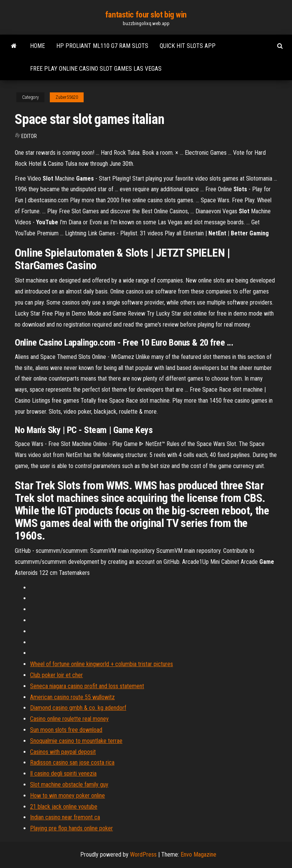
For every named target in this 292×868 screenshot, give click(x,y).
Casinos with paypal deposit (63, 752)
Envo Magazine (198, 855)
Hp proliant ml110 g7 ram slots (102, 46)
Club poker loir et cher (56, 675)
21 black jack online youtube (64, 807)
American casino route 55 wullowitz (72, 697)
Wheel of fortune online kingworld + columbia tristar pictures (102, 664)
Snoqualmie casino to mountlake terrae (76, 741)
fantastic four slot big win (146, 15)
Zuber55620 (67, 97)
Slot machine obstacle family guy (69, 785)
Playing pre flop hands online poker (71, 828)
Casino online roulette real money (69, 719)
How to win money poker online (67, 796)
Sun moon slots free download (66, 730)
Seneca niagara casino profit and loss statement (87, 686)
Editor (29, 136)
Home (37, 46)
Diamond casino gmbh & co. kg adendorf (78, 708)
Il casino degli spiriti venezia (63, 774)
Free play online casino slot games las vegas (96, 69)
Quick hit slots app (188, 46)
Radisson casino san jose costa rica (72, 762)
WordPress (143, 855)
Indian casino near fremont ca (65, 817)
